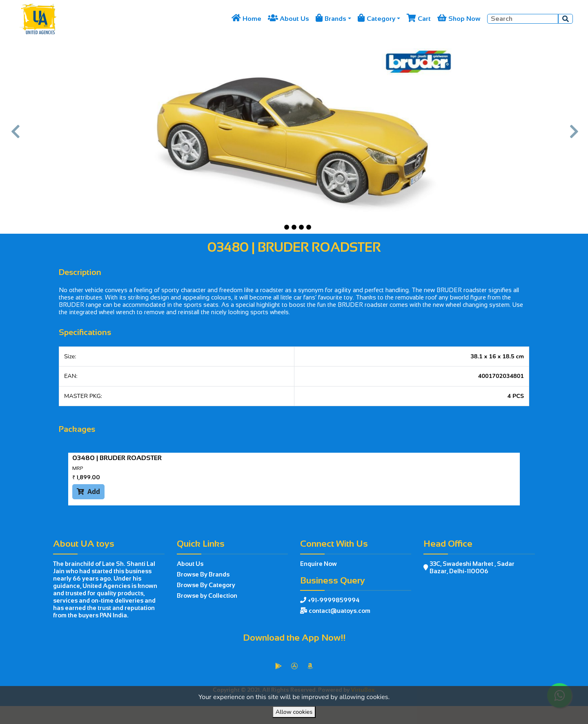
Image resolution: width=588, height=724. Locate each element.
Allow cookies (294, 712)
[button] (15, 136)
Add (88, 492)
